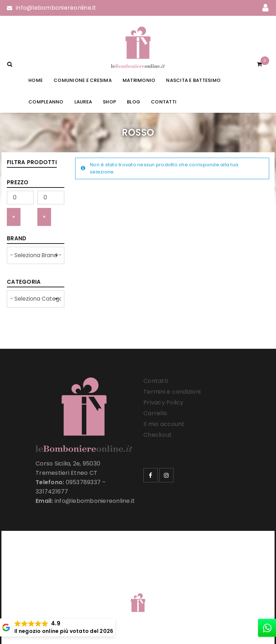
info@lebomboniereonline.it (56, 8)
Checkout (158, 435)
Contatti (156, 381)
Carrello (155, 413)
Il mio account (164, 424)
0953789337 (83, 482)
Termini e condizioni (172, 392)
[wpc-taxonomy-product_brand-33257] (36, 255)
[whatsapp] (267, 628)
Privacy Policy (164, 402)
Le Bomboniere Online (123, 589)
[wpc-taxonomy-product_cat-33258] (36, 299)
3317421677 (52, 492)
